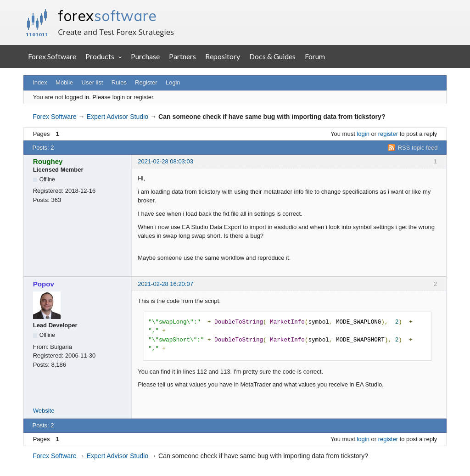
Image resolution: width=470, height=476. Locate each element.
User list (92, 82)
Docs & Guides (272, 56)
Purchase (145, 56)
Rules (119, 82)
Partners (182, 56)
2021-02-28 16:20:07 (165, 284)
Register (146, 82)
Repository (223, 56)
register (388, 134)
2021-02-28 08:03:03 (165, 161)
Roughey (48, 161)
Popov (44, 284)
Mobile (64, 82)
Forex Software (52, 56)
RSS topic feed (418, 148)
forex (107, 16)
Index (40, 82)
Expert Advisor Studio (118, 117)
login (363, 134)
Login (173, 82)
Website (44, 411)
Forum (315, 56)
